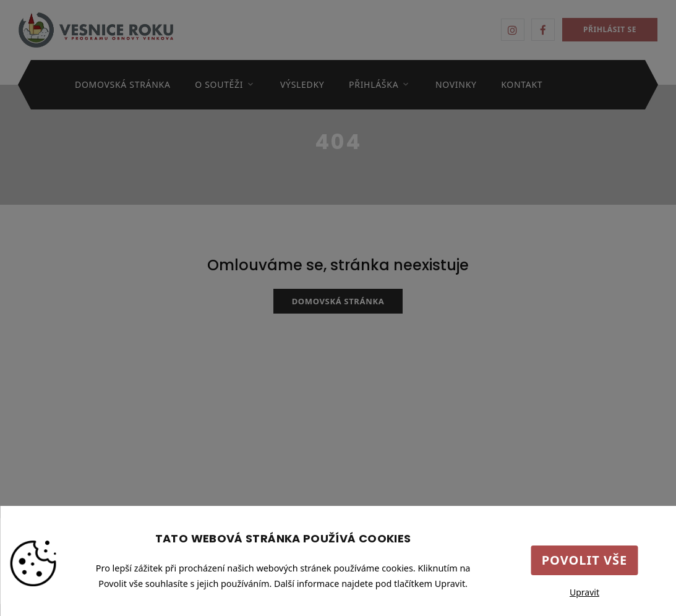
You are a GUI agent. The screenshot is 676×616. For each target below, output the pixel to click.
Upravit (584, 592)
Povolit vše (585, 560)
